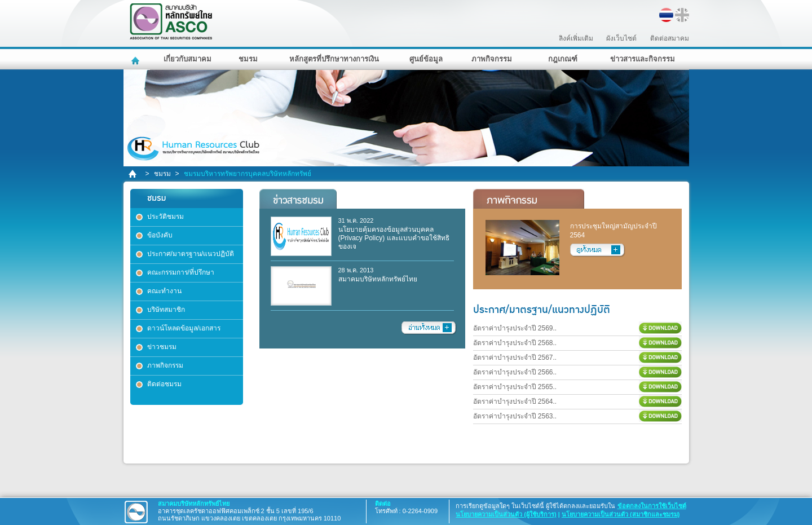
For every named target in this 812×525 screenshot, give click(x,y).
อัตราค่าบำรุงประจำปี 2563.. (515, 416)
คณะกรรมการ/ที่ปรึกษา (181, 272)
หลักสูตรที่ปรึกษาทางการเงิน (334, 59)
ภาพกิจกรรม (492, 59)
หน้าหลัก (137, 59)
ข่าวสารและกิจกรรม (643, 59)
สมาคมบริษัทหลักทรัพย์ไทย (200, 22)
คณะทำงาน (164, 291)
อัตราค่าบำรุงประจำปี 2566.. (515, 372)
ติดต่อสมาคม (670, 38)
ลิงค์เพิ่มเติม (576, 38)
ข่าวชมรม (162, 347)
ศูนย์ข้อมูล (426, 59)
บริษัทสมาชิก (166, 310)
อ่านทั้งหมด (429, 328)
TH (666, 15)
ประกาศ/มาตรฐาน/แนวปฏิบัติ (191, 254)
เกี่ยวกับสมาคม (187, 59)
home (133, 174)
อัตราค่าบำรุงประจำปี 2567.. (515, 358)
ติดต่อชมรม (164, 384)
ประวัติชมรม (166, 217)
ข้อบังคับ (160, 235)
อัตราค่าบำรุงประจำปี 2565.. (515, 387)
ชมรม (248, 59)
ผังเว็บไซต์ (621, 38)
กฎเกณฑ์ (563, 59)
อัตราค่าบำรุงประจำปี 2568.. (515, 343)
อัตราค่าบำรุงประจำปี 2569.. (515, 328)
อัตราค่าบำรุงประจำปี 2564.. (515, 402)
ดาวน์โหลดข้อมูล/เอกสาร (184, 328)
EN (682, 15)
